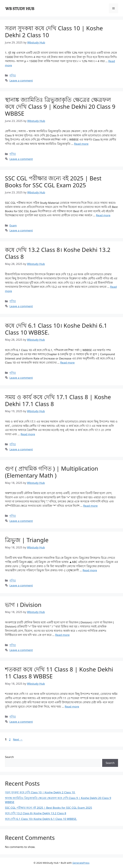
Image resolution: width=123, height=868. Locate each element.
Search (9, 757)
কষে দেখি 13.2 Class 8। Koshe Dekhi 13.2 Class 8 (58, 253)
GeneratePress (81, 863)
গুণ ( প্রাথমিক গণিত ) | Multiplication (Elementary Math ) (51, 472)
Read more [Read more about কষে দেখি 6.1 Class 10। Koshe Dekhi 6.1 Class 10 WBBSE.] (67, 363)
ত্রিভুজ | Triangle (27, 540)
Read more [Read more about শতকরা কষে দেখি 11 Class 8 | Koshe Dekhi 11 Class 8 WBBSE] (72, 706)
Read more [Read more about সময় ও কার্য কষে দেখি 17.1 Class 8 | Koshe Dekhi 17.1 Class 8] (28, 434)
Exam (13, 225)
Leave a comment (21, 80)
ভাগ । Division (23, 605)
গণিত (13, 75)
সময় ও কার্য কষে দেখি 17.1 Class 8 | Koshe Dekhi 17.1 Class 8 (58, 400)
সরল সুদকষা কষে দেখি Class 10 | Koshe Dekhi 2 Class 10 (54, 32)
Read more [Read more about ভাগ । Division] (62, 635)
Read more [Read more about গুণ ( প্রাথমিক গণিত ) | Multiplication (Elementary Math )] (90, 506)
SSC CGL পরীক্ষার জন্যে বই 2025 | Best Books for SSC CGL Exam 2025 (53, 182)
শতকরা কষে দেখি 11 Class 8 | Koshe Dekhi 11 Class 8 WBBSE (59, 673)
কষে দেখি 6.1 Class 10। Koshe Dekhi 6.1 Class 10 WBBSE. (56, 329)
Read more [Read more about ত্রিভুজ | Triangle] (90, 570)
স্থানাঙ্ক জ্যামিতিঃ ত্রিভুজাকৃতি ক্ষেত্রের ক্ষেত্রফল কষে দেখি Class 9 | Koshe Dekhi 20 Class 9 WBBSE (60, 107)
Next (18, 739)
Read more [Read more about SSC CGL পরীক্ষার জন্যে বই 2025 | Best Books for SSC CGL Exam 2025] (103, 215)
